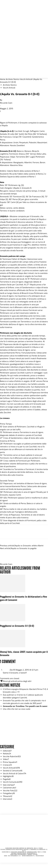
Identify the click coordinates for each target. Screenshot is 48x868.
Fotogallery (9, 793)
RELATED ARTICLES (12, 568)
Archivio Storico (13, 79)
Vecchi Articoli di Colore (15, 774)
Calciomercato (9, 788)
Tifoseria (8, 796)
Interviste (8, 799)
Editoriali (7, 751)
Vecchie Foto (10, 791)
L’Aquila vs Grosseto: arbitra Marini (28, 546)
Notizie (7, 754)
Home (3, 79)
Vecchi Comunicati (13, 782)
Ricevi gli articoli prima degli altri (16, 681)
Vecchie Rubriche (12, 757)
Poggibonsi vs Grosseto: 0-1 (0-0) (17, 626)
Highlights (8, 776)
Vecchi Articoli (26, 79)
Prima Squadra (10, 762)
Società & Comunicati (13, 771)
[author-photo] (6, 561)
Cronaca (7, 765)
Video (6, 759)
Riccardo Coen (6, 103)
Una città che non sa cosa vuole (17, 709)
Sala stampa (9, 785)
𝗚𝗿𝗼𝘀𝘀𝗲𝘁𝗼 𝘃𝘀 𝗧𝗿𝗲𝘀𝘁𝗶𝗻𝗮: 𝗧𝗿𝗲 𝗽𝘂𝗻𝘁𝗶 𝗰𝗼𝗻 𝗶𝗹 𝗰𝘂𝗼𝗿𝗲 (25, 706)
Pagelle (7, 779)
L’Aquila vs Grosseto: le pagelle (23, 548)
